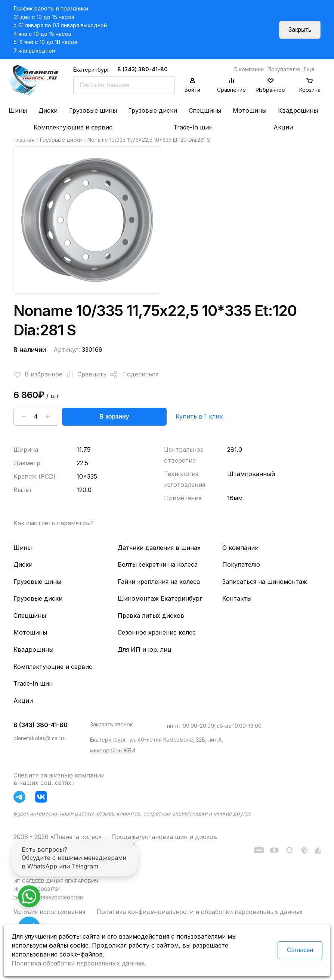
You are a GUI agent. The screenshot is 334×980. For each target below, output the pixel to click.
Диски (48, 110)
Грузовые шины (93, 110)
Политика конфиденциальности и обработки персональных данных (200, 912)
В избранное (38, 375)
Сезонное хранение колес (157, 632)
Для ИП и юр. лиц (145, 649)
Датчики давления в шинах (159, 548)
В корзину (114, 417)
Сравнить (84, 375)
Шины (18, 110)
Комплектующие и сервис (73, 127)
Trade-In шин (193, 127)
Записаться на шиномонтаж (265, 582)
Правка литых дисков (151, 616)
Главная (24, 140)
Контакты (237, 598)
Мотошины (250, 110)
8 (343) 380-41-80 (143, 69)
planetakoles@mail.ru (40, 738)
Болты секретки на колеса (158, 564)
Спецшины (205, 110)
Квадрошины (298, 110)
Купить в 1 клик (199, 416)
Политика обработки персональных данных (78, 963)
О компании (249, 69)
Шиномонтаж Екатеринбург (160, 598)
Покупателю (284, 69)
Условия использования (49, 912)
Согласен (300, 950)
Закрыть (300, 30)
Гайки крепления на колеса (159, 582)
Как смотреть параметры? (54, 523)
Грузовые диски (153, 110)
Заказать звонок (111, 724)
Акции (283, 127)
